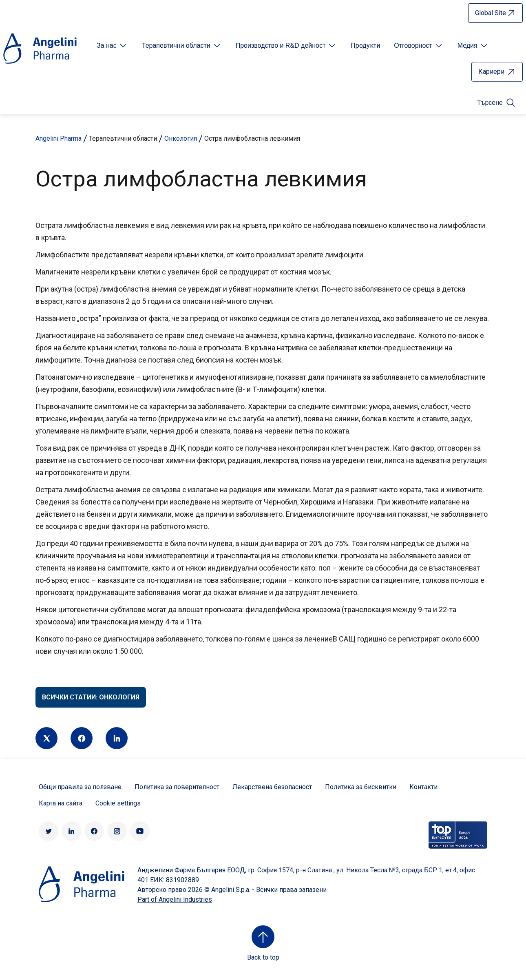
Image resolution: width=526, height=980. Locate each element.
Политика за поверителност (177, 787)
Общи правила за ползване (80, 787)
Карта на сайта (61, 803)
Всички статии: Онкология (91, 697)
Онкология (181, 138)
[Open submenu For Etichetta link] (112, 46)
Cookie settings (118, 803)
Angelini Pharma (59, 138)
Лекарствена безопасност (272, 787)
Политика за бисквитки (361, 787)
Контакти (423, 787)
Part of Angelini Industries (175, 899)
